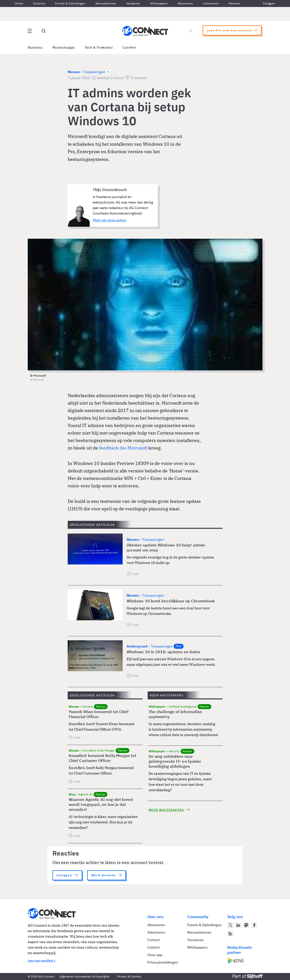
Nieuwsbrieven (106, 3)
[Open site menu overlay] (30, 31)
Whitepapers (159, 3)
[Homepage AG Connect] (145, 31)
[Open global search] (44, 31)
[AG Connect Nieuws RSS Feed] (230, 934)
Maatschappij (64, 47)
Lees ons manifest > (42, 960)
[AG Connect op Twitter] (230, 925)
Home (19, 3)
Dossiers (39, 3)
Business (35, 47)
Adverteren (211, 3)
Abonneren (185, 3)
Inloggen (269, 3)
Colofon (154, 947)
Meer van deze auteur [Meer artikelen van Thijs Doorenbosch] (110, 220)
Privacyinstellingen (163, 962)
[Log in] (191, 31)
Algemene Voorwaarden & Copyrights (84, 976)
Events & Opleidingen (70, 3)
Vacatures (133, 3)
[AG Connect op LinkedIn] (238, 925)
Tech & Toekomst (99, 47)
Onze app (155, 955)
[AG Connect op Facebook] (254, 925)
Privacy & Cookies (129, 976)
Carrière (129, 47)
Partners (235, 3)
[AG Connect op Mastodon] (246, 925)
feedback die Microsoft (123, 448)
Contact (154, 940)
